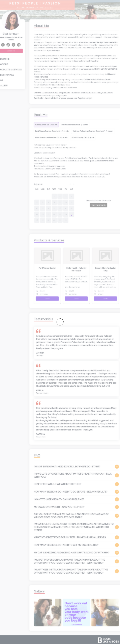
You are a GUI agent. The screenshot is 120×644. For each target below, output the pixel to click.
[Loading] (60, 322)
